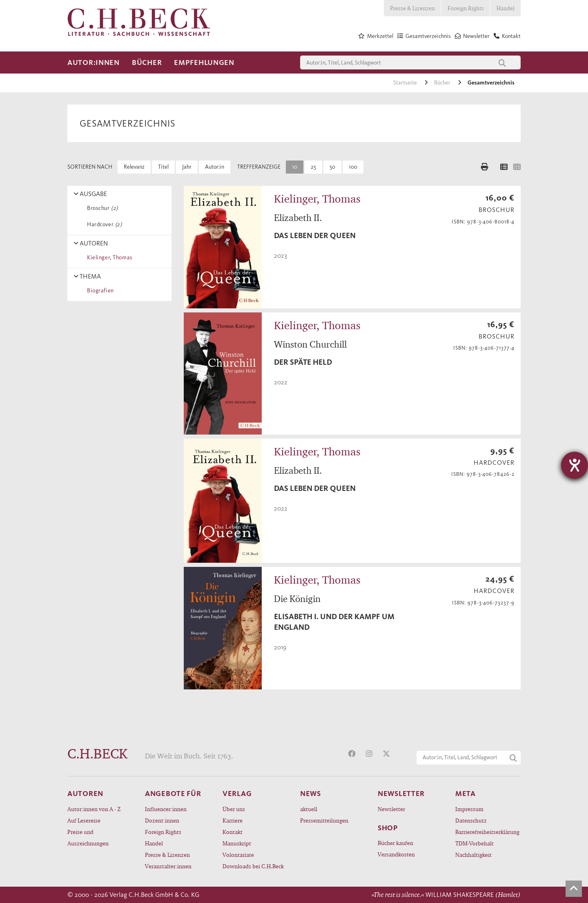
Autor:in (215, 167)
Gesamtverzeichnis (491, 83)
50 (332, 167)
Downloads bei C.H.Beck (253, 866)
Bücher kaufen (395, 843)
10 (295, 167)
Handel (506, 8)
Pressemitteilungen (324, 820)
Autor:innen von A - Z (94, 809)
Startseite (406, 83)
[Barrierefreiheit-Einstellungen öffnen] (575, 465)
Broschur (101, 208)
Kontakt (233, 832)
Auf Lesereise (84, 820)
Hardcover (103, 224)
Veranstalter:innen (168, 866)
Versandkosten (396, 854)
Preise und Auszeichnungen (88, 837)
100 (353, 167)
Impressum (469, 809)
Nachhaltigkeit (473, 855)
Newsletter (391, 809)
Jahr (187, 167)
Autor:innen (94, 62)
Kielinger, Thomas (108, 258)
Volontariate (238, 855)
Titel (163, 167)
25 (313, 167)
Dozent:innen (162, 820)
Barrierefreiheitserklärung (487, 832)
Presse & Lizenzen (412, 8)
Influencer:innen (166, 809)
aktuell (309, 809)
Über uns (234, 809)
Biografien (99, 291)
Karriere (233, 820)
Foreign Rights (466, 8)
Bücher (147, 62)
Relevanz (134, 167)
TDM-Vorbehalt (474, 843)
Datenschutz (471, 820)
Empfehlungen (204, 62)
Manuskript (237, 843)
